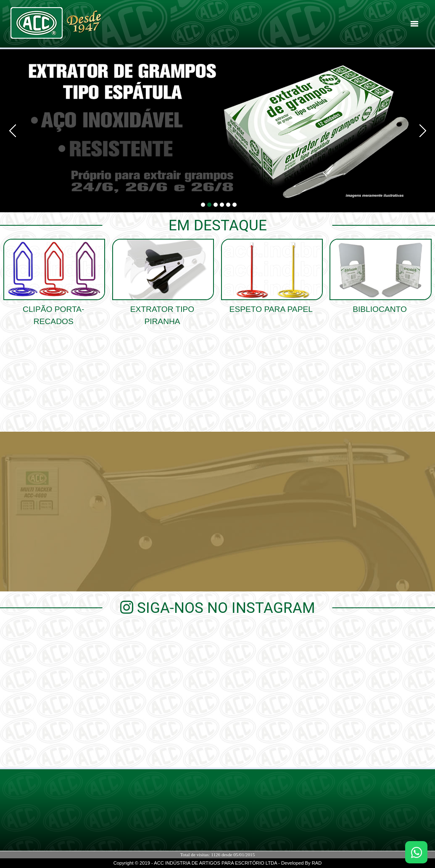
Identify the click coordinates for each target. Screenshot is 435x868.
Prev (15, 131)
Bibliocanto (380, 305)
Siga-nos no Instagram (218, 608)
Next (420, 131)
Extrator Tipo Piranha (162, 311)
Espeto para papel (271, 305)
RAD (317, 863)
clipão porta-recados (53, 311)
